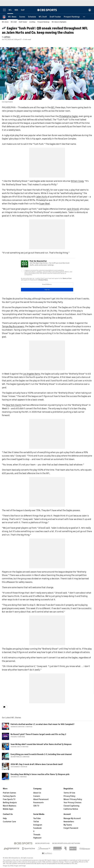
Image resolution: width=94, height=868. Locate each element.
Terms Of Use (69, 793)
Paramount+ (39, 803)
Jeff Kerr (7, 37)
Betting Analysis (10, 803)
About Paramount (41, 799)
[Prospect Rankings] (72, 17)
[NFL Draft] (43, 17)
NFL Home (5, 22)
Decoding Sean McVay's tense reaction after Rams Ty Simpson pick (40, 774)
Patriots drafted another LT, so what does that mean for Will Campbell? (42, 724)
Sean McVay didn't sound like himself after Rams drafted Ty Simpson (41, 744)
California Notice (71, 809)
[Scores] (22, 17)
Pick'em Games (9, 793)
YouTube (37, 818)
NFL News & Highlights (59, 22)
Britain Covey (77, 181)
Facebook (37, 828)
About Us (37, 793)
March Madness (10, 806)
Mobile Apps (8, 809)
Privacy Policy (69, 796)
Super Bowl (45, 204)
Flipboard (37, 838)
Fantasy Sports (9, 796)
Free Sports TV (9, 799)
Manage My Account (72, 818)
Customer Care (9, 822)
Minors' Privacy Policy (73, 799)
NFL (53, 107)
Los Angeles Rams (31, 374)
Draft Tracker (23, 22)
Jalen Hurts (42, 197)
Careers (37, 796)
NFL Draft (14, 22)
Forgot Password (71, 828)
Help (5, 818)
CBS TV (36, 806)
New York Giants (14, 405)
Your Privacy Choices (73, 803)
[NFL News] (12, 17)
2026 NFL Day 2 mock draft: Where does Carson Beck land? (37, 764)
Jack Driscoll (73, 209)
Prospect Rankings (43, 22)
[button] (84, 17)
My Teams (68, 825)
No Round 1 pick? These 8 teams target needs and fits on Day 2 (38, 734)
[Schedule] (32, 17)
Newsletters (69, 822)
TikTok (36, 822)
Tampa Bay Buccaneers (13, 326)
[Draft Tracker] (55, 17)
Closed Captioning (71, 806)
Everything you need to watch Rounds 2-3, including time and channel (41, 754)
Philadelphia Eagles (68, 116)
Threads (37, 835)
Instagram (38, 825)
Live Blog (32, 22)
